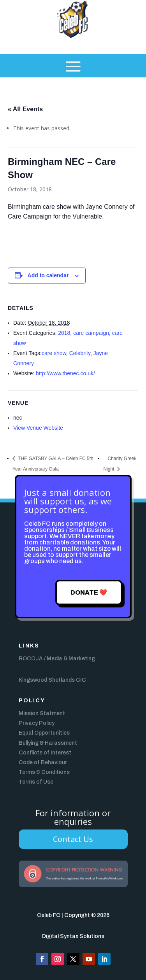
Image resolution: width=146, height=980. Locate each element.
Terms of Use (36, 782)
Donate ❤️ (89, 592)
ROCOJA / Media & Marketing (57, 659)
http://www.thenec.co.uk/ (65, 373)
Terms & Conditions (44, 772)
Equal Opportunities (44, 733)
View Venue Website (38, 428)
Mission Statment (42, 713)
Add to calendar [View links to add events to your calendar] (48, 275)
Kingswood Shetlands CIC (52, 680)
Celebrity (80, 353)
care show (54, 353)
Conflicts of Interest (45, 753)
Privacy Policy (37, 723)
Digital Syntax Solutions (73, 936)
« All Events (25, 109)
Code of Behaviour (43, 762)
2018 (64, 333)
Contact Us (73, 839)
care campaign (91, 333)
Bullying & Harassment (48, 743)
